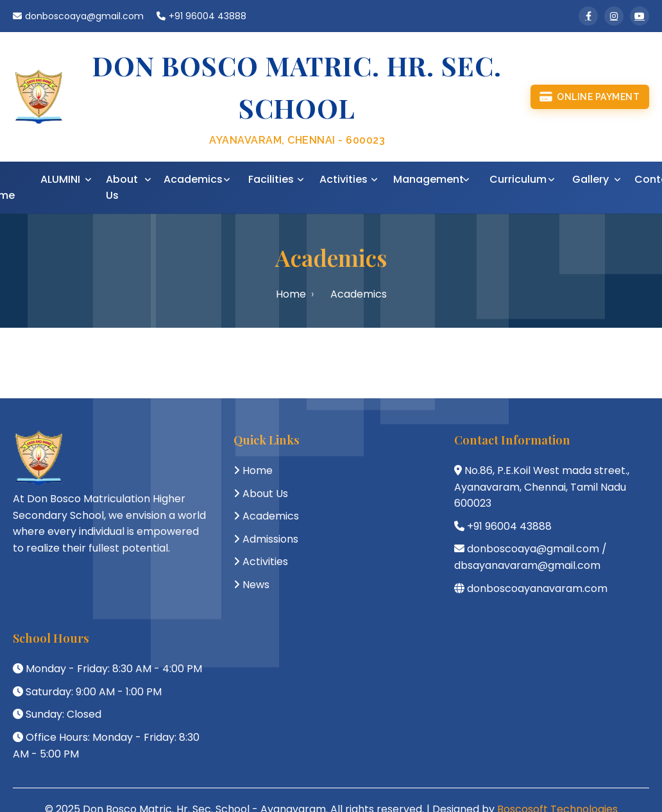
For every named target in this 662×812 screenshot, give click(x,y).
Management (429, 179)
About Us (122, 188)
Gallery (590, 179)
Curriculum (518, 179)
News (256, 585)
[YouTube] (640, 16)
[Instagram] (614, 16)
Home (291, 294)
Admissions (270, 539)
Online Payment (590, 97)
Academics (193, 179)
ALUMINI (60, 179)
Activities (344, 179)
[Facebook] (588, 16)
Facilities (271, 179)
